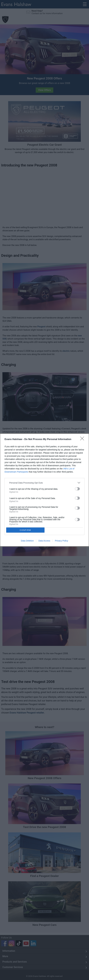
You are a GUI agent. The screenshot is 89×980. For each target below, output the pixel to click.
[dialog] (44, 490)
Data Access (44, 541)
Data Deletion (27, 541)
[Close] (83, 439)
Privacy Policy (62, 541)
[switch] (77, 489)
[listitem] (44, 483)
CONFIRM (25, 530)
